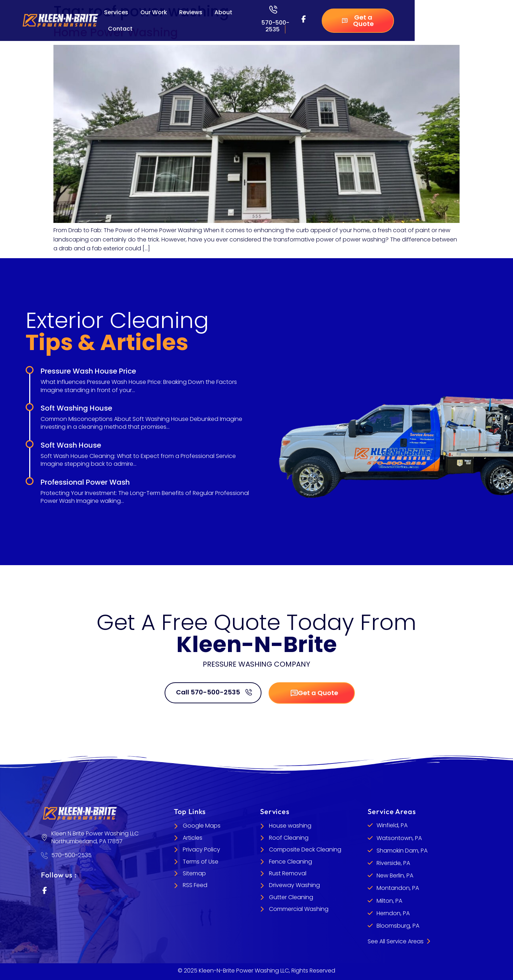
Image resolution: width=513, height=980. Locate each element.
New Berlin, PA (395, 875)
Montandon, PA (398, 888)
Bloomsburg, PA (398, 926)
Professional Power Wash (85, 482)
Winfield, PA (392, 825)
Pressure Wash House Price (88, 371)
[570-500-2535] (273, 10)
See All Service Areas (399, 941)
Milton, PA (389, 901)
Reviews (191, 12)
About (223, 12)
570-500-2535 (275, 26)
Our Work (154, 12)
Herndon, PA (393, 913)
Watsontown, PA (399, 838)
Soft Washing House (76, 408)
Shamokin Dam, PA (402, 851)
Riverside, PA (393, 863)
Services (116, 12)
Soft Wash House (71, 445)
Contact (120, 29)
